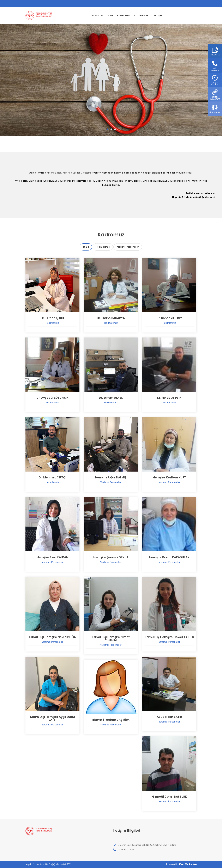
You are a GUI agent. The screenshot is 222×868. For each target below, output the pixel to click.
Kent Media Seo (188, 864)
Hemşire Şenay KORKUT (111, 557)
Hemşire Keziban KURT (169, 477)
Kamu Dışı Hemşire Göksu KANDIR (169, 637)
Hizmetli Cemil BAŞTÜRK (169, 797)
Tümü (86, 247)
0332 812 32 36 (126, 850)
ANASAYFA (97, 15)
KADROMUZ (124, 15)
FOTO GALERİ (142, 15)
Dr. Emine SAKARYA (111, 318)
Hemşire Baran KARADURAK (169, 557)
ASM (110, 15)
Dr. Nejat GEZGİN (169, 398)
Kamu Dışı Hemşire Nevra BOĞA (52, 637)
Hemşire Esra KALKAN (52, 557)
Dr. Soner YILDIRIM (169, 318)
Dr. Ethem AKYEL (111, 398)
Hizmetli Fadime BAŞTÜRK (111, 720)
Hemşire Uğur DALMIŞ (111, 477)
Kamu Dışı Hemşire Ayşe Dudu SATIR (52, 718)
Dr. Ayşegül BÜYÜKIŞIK (52, 398)
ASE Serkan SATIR (169, 717)
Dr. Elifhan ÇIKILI (52, 318)
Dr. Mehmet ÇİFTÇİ (52, 477)
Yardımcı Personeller (128, 247)
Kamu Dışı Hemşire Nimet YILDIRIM (111, 638)
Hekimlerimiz (103, 247)
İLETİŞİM (158, 15)
